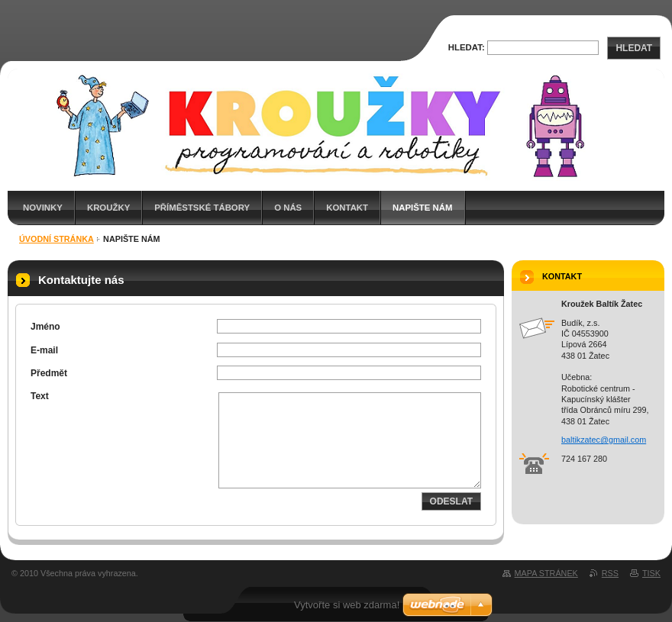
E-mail (44, 350)
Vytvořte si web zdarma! (347, 605)
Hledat (634, 48)
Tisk (651, 573)
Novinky (43, 208)
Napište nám (422, 208)
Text (40, 396)
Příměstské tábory (202, 208)
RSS (610, 573)
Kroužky (108, 208)
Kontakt (347, 208)
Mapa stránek (546, 573)
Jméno (45, 327)
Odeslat (451, 501)
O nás (288, 208)
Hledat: (467, 47)
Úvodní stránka (57, 239)
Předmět (49, 373)
